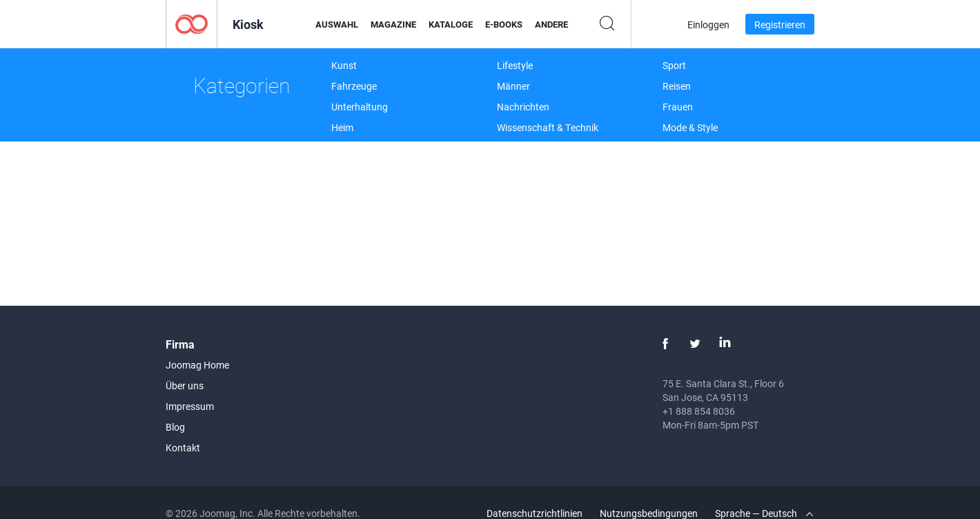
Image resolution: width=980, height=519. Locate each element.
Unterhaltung (360, 107)
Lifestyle (515, 65)
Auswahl (337, 24)
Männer (513, 86)
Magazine (393, 24)
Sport (674, 65)
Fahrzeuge (354, 86)
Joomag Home (197, 365)
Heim (342, 127)
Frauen (678, 107)
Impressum (190, 406)
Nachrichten (523, 107)
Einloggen (708, 25)
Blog (175, 427)
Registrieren (780, 25)
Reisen (677, 86)
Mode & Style (690, 127)
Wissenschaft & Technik (548, 127)
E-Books (504, 24)
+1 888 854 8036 (699, 411)
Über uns (185, 385)
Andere (551, 24)
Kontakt (183, 448)
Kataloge (451, 24)
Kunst (344, 65)
